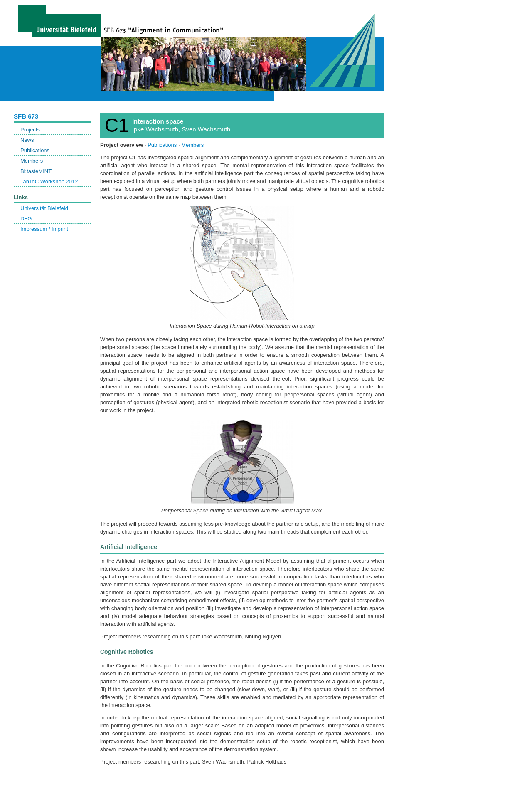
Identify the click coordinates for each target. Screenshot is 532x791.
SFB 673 (26, 116)
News (27, 140)
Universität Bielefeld (44, 208)
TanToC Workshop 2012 (49, 182)
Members (32, 161)
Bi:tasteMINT (36, 171)
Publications (35, 150)
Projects (30, 130)
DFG (26, 219)
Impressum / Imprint (44, 229)
